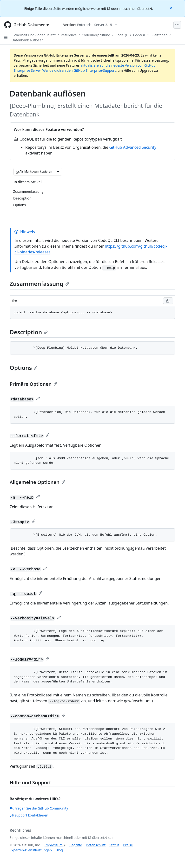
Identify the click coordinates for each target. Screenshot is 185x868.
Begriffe (76, 845)
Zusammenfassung (39, 284)
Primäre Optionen (33, 384)
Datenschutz (96, 845)
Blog (59, 850)
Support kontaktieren (29, 815)
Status (114, 845)
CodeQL (122, 35)
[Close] (171, 8)
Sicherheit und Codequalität (34, 35)
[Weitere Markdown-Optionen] (58, 172)
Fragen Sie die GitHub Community (39, 808)
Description (29, 332)
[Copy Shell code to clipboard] (168, 301)
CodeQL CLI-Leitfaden (150, 35)
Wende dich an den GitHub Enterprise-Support (79, 70)
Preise (128, 845)
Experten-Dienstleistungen (31, 850)
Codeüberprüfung (96, 35)
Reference (69, 35)
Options (24, 368)
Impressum (54, 845)
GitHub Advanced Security (133, 147)
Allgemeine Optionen (37, 482)
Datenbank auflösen (28, 40)
